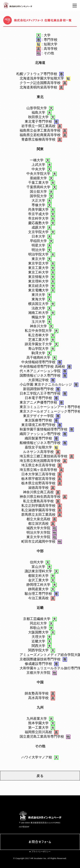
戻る (40, 776)
